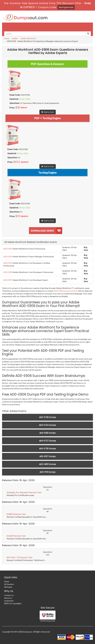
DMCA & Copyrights (13, 603)
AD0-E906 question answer (66, 291)
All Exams (8, 587)
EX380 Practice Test (16, 514)
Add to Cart (48, 112)
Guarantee (9, 601)
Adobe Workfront (28, 38)
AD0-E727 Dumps (48, 441)
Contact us (9, 595)
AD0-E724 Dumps (47, 425)
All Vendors (9, 584)
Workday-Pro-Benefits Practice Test (24, 493)
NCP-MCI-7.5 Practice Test (20, 557)
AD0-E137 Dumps (47, 456)
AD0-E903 (8, 256)
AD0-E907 (8, 280)
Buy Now (86, 249)
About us (8, 598)
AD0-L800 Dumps (48, 464)
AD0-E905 (8, 263)
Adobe (15, 38)
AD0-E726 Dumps (48, 417)
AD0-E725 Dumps (47, 449)
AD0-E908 (8, 272)
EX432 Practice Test (16, 536)
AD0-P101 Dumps (48, 472)
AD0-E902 (8, 249)
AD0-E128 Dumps (47, 433)
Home (7, 38)
